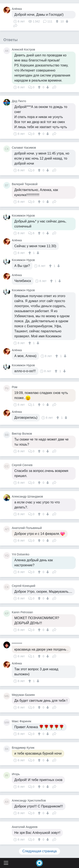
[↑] (58, 21)
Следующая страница (39, 851)
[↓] (66, 21)
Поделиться (15, 25)
